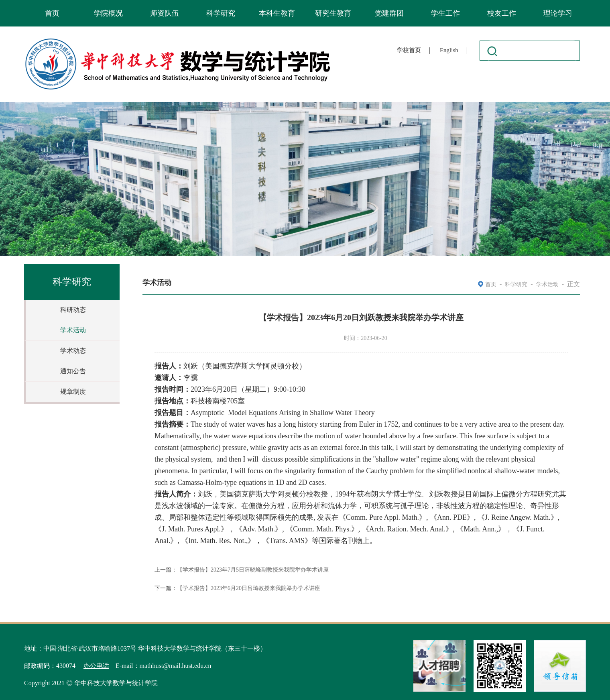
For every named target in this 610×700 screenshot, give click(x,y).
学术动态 (73, 351)
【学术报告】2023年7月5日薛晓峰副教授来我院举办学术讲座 (253, 570)
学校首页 (409, 50)
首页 (52, 13)
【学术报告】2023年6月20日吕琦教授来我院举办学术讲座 (249, 588)
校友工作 (502, 13)
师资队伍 (165, 13)
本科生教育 (277, 13)
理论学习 (558, 13)
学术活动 (73, 330)
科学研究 (221, 13)
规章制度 (73, 392)
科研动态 (73, 310)
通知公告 (73, 371)
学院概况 (108, 13)
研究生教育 (333, 13)
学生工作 (445, 13)
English (449, 50)
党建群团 (389, 13)
